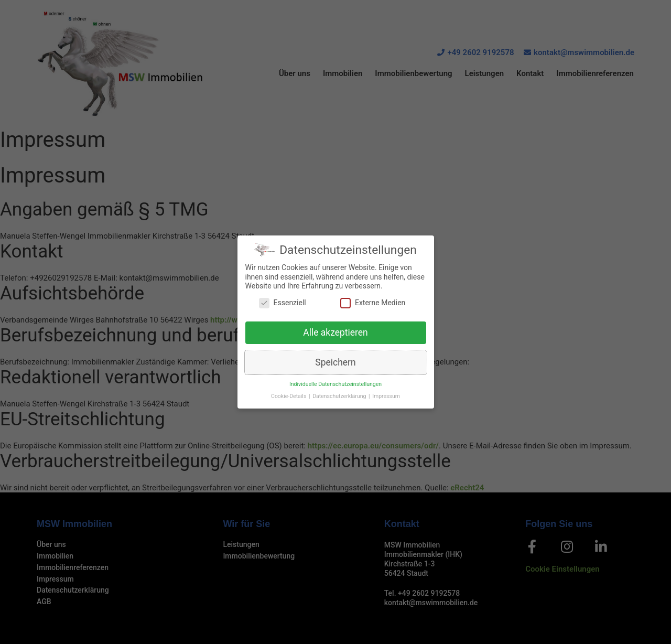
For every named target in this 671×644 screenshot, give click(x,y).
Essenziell (283, 307)
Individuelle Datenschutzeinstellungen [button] (335, 388)
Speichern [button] (335, 367)
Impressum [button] (386, 400)
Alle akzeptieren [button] (335, 337)
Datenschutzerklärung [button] (340, 400)
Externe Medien (373, 307)
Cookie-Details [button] (289, 400)
